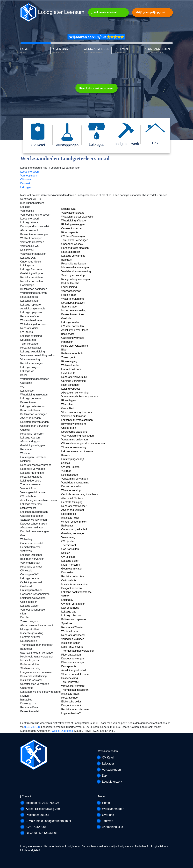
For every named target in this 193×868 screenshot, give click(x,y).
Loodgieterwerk (112, 782)
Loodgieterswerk (30, 172)
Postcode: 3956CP (38, 815)
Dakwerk (25, 183)
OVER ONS (67, 51)
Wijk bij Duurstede (62, 731)
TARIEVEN (128, 51)
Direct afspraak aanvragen (96, 88)
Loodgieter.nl (73, 846)
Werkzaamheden (113, 809)
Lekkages (26, 187)
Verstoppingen (29, 176)
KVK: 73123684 (36, 827)
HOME (36, 51)
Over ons (108, 815)
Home (106, 803)
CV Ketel (108, 758)
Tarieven (108, 821)
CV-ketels (26, 179)
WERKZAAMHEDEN (98, 51)
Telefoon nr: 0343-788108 (43, 803)
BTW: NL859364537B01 (42, 833)
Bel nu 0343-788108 (104, 12)
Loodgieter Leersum (52, 12)
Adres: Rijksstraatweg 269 (43, 809)
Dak (105, 776)
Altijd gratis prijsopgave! (150, 12)
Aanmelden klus (113, 827)
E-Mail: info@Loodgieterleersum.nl (48, 821)
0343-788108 (32, 727)
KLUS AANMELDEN (159, 51)
